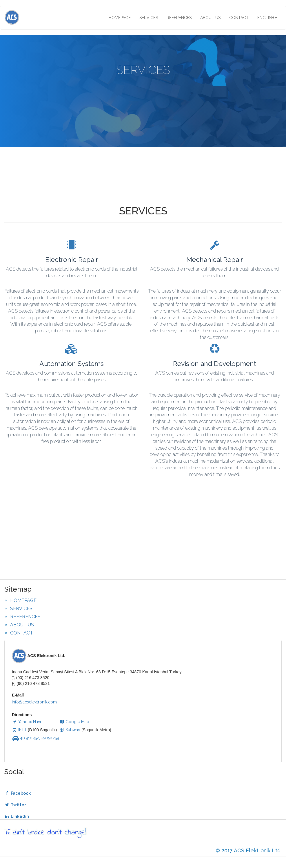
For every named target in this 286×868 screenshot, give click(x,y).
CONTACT (239, 18)
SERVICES (149, 18)
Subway (70, 730)
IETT (19, 730)
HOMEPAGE (120, 18)
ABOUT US (210, 18)
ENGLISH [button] (267, 18)
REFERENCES (179, 18)
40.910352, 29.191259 (35, 738)
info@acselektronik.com (34, 702)
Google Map (74, 722)
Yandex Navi (26, 722)
